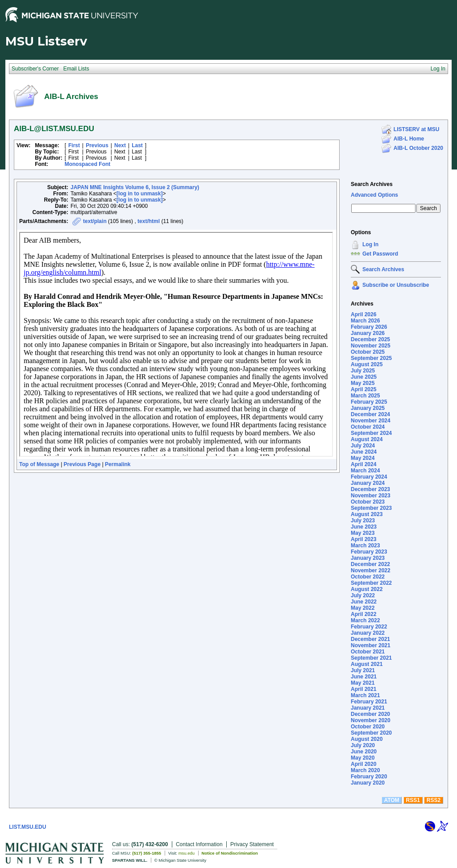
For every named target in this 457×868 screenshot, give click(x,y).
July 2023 (363, 521)
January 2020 (368, 783)
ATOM (391, 800)
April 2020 (364, 764)
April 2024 (364, 464)
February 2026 (369, 327)
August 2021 (367, 664)
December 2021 (370, 639)
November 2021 (371, 645)
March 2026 (365, 321)
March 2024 (365, 471)
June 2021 (364, 677)
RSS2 (434, 800)
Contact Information (199, 844)
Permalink (118, 464)
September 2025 (371, 358)
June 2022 (364, 602)
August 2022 (367, 589)
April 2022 (364, 614)
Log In (370, 244)
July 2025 (363, 371)
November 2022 (371, 570)
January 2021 (368, 708)
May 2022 (363, 608)
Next (120, 145)
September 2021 (371, 658)
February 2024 (369, 477)
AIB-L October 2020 (418, 148)
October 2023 (368, 502)
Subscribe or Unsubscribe (396, 285)
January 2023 (368, 558)
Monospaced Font (88, 164)
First (74, 145)
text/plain (95, 221)
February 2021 (369, 702)
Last (137, 145)
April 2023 (364, 539)
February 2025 (369, 402)
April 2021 (364, 689)
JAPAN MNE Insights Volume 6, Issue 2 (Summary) (135, 187)
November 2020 (371, 720)
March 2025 (365, 396)
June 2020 (364, 752)
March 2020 (365, 770)
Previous (97, 145)
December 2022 (370, 564)
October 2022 (368, 577)
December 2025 (370, 339)
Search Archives (372, 184)
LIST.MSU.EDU (27, 827)
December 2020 (370, 714)
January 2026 (368, 333)
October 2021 (368, 652)
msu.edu (187, 853)
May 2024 (363, 458)
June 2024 (364, 452)
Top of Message (39, 464)
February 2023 (369, 552)
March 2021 (365, 695)
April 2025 (364, 389)
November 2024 (371, 421)
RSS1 (413, 800)
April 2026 (364, 314)
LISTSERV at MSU (416, 129)
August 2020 (367, 739)
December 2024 (370, 414)
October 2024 (368, 427)
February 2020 (369, 777)
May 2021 (363, 683)
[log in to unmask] (139, 194)
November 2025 (371, 346)
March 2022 (365, 620)
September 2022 (371, 583)
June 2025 (364, 377)
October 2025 (368, 352)
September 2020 (371, 733)
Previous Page (82, 464)
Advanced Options (374, 195)
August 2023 (367, 514)
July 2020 (363, 745)
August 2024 (367, 439)
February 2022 (369, 627)
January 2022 (368, 633)
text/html (149, 221)
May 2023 (363, 533)
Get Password (380, 254)
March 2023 (365, 546)
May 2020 (363, 758)
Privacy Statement (252, 844)
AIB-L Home (409, 139)
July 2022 (363, 595)
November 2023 (371, 496)
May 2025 (363, 383)
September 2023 (371, 508)
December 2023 (370, 489)
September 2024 (371, 433)
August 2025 (367, 364)
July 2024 (363, 446)
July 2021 (363, 670)
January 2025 (368, 408)
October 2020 (368, 727)
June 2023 (364, 527)
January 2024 (368, 483)
